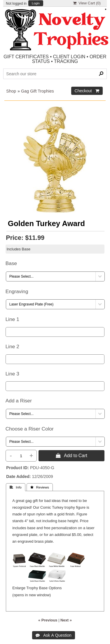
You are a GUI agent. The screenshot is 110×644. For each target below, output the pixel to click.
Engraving (17, 291)
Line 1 (12, 319)
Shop (11, 91)
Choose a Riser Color (30, 429)
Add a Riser (19, 401)
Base (11, 263)
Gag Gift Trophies (37, 91)
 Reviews (40, 487)
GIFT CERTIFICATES (26, 57)
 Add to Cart (71, 455)
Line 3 (12, 374)
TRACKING (66, 61)
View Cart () (87, 3)
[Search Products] (55, 74)
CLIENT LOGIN (69, 57)
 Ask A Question (54, 635)
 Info (15, 487)
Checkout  (87, 91)
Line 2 (12, 346)
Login (36, 3)
